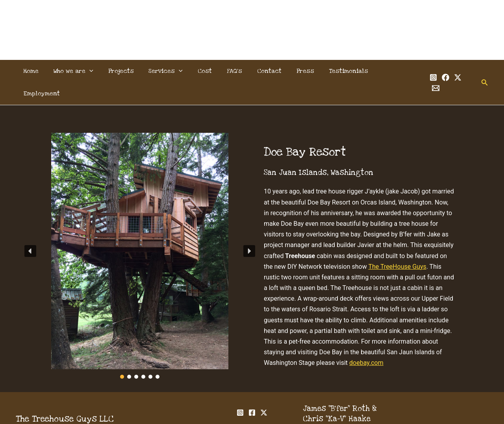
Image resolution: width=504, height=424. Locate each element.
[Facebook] (436, 72)
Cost (203, 71)
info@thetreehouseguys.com (356, 407)
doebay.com (366, 340)
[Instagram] (424, 72)
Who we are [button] (79, 71)
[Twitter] (449, 72)
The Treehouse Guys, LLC (252, 20)
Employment (388, 71)
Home (38, 71)
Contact (263, 71)
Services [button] (166, 71)
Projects (124, 71)
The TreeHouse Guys (397, 244)
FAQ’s (231, 71)
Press (297, 71)
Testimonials (338, 71)
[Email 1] (461, 72)
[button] (94, 71)
